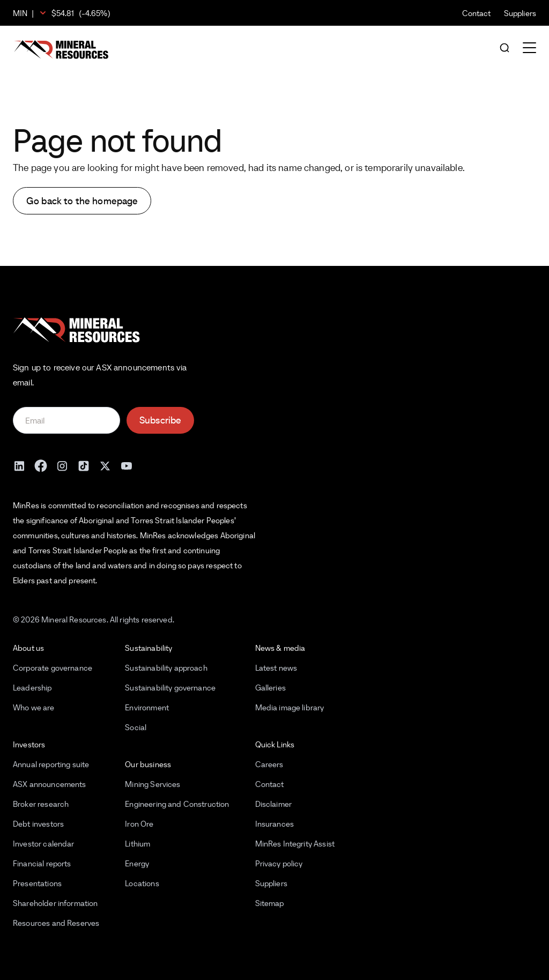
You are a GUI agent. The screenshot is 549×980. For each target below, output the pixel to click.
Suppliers (520, 13)
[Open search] (505, 49)
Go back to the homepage (82, 201)
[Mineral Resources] (61, 50)
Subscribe (160, 420)
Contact (477, 13)
